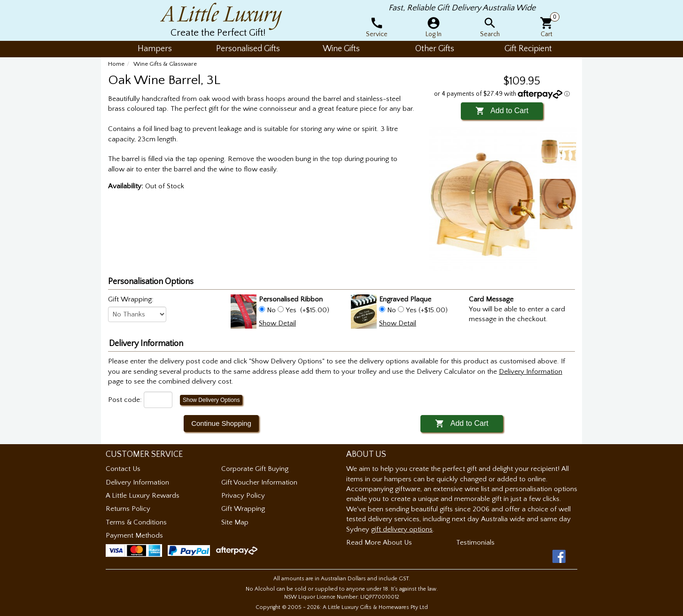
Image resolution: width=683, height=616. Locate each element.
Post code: (125, 400)
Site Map (235, 522)
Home (116, 64)
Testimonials (475, 543)
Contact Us (123, 469)
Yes (291, 310)
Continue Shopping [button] (221, 423)
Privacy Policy (243, 496)
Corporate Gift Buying (255, 469)
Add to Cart (502, 111)
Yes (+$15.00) (426, 310)
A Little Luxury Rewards (143, 496)
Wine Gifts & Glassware (165, 64)
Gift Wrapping (243, 509)
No (271, 310)
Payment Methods (134, 535)
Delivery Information (137, 482)
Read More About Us (379, 543)
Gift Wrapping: (131, 299)
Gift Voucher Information (259, 482)
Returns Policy (128, 509)
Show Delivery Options (211, 400)
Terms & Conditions (136, 522)
